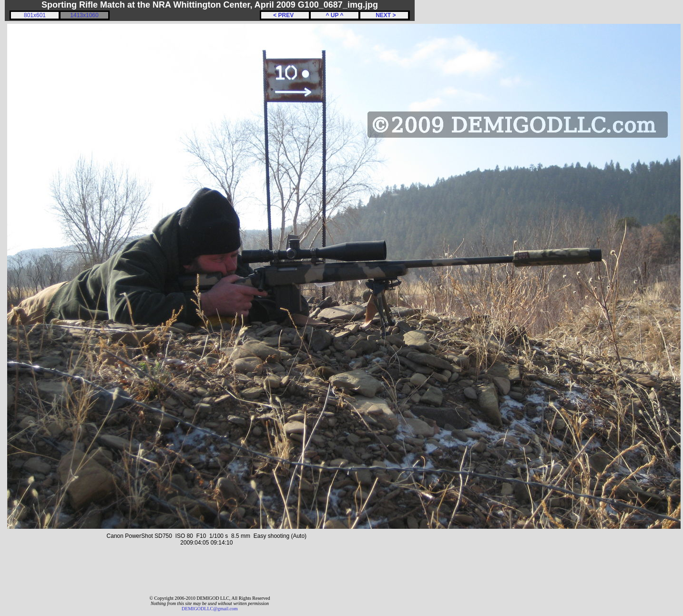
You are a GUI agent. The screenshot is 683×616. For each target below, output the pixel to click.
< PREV (285, 15)
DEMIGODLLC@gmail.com (210, 609)
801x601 (35, 15)
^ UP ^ (334, 15)
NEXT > (384, 15)
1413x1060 (84, 15)
